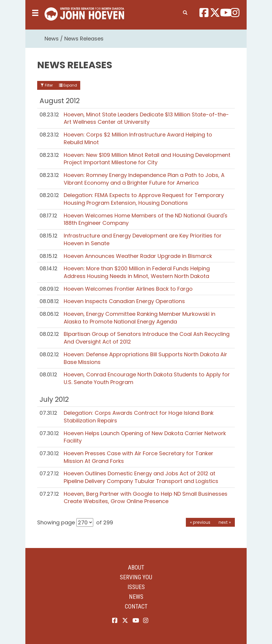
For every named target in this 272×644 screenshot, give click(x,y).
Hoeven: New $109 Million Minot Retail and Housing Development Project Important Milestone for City (147, 159)
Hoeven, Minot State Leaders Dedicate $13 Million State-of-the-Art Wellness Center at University (146, 118)
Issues (136, 587)
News (52, 39)
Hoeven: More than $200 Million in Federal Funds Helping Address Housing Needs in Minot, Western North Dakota (137, 272)
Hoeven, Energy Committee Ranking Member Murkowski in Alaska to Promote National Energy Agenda (140, 318)
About (136, 567)
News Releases (84, 39)
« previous (200, 522)
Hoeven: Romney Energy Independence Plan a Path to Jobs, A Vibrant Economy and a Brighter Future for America (144, 179)
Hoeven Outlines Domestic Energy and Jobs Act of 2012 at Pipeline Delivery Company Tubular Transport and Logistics (141, 477)
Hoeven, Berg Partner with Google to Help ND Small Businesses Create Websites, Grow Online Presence (146, 498)
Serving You (136, 577)
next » (225, 522)
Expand (68, 85)
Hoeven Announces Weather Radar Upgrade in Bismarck (138, 256)
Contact (136, 606)
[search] (185, 12)
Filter (47, 85)
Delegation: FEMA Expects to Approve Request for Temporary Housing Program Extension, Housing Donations (144, 199)
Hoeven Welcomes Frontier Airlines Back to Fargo (128, 289)
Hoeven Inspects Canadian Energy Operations (124, 301)
